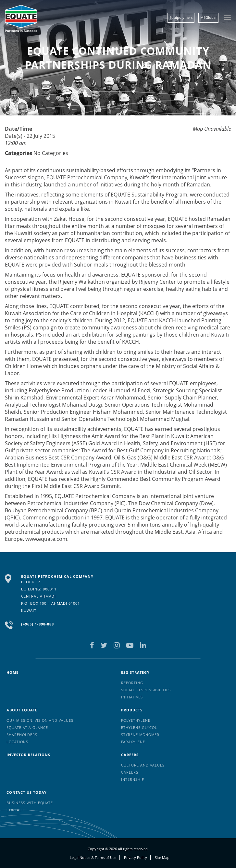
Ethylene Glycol (139, 727)
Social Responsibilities (146, 690)
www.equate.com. (47, 539)
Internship (133, 779)
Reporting (132, 683)
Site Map (162, 857)
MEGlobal (208, 17)
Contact (15, 810)
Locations (17, 742)
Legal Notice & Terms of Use (93, 857)
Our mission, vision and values (40, 720)
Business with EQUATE (30, 803)
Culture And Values (143, 765)
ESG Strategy (135, 672)
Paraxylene (133, 742)
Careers (130, 755)
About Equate (22, 710)
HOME (12, 672)
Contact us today (27, 792)
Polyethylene (136, 720)
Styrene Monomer (140, 735)
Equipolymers (181, 17)
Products (132, 710)
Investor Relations (28, 755)
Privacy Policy (136, 857)
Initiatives (132, 697)
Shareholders (22, 735)
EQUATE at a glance (27, 727)
